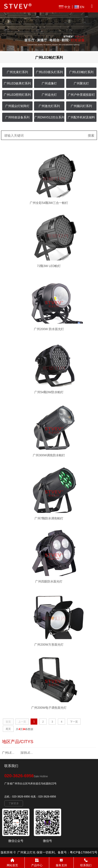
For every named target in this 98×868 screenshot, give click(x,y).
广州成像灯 (49, 83)
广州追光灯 (49, 95)
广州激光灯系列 (49, 106)
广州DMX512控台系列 (49, 117)
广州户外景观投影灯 (81, 95)
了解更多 (14, 803)
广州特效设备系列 (17, 117)
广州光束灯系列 (17, 72)
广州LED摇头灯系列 (49, 72)
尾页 (8, 729)
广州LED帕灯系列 (81, 72)
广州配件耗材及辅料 (81, 117)
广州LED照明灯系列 (17, 95)
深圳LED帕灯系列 (32, 753)
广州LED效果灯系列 (17, 83)
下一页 (74, 722)
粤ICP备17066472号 (84, 852)
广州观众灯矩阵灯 (17, 106)
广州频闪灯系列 (81, 106)
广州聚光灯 (81, 83)
